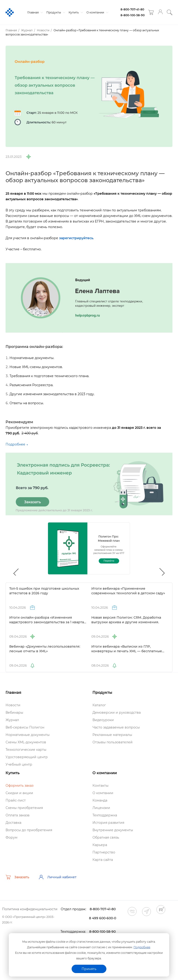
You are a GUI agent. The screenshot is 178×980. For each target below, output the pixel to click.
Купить (75, 12)
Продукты (55, 12)
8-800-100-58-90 (133, 15)
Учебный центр (19, 764)
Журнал (12, 720)
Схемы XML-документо (26, 742)
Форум (11, 837)
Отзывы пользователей (113, 742)
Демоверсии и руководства (117, 713)
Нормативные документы (28, 735)
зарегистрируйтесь (76, 238)
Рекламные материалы (112, 735)
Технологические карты (26, 750)
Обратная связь (106, 837)
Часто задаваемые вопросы (116, 727)
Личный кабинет (57, 877)
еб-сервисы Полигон (25, 727)
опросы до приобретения (29, 830)
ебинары (14, 713)
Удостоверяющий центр (27, 757)
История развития (108, 823)
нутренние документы (113, 830)
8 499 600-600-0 (103, 918)
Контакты (100, 786)
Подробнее (142, 947)
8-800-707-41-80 (132, 9)
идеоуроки (103, 720)
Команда (100, 800)
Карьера (100, 845)
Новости (13, 705)
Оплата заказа (17, 815)
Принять (89, 969)
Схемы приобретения (24, 808)
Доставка (13, 823)
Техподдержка (105, 815)
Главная (35, 12)
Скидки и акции (19, 793)
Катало (99, 705)
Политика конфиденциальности (30, 909)
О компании (97, 12)
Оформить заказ (19, 786)
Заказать (17, 877)
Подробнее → (17, 444)
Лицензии (101, 808)
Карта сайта (103, 860)
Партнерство (104, 852)
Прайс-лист (16, 800)
